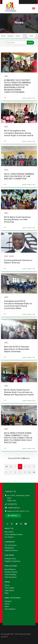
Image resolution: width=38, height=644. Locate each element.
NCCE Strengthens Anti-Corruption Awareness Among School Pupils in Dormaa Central (19, 145)
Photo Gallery (9, 588)
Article (3, 36)
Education (11, 36)
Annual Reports (10, 569)
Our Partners (9, 537)
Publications (11, 566)
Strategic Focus (10, 559)
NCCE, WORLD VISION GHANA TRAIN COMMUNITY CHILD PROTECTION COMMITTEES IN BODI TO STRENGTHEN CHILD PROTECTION (18, 450)
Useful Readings (11, 575)
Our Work (9, 555)
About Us (9, 528)
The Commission (11, 545)
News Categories (13, 598)
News (31, 36)
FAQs (7, 593)
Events (18, 36)
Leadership (10, 542)
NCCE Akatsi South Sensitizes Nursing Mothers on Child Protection (17, 231)
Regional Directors (11, 550)
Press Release (10, 609)
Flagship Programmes (13, 561)
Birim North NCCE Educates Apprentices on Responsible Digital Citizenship (17, 361)
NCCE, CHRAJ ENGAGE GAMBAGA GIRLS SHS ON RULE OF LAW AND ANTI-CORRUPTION (19, 188)
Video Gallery (9, 591)
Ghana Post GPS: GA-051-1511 (18, 511)
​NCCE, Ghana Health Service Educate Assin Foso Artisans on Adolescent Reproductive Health (19, 404)
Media (7, 582)
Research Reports (11, 572)
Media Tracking (25, 36)
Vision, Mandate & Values (14, 535)
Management (9, 548)
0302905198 (12, 504)
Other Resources (11, 577)
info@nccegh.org (14, 508)
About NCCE (9, 532)
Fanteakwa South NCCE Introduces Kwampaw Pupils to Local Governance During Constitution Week (18, 317)
